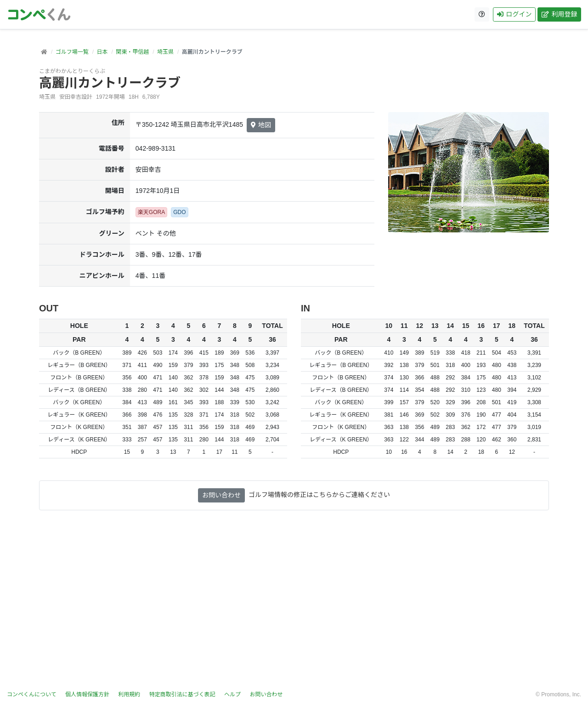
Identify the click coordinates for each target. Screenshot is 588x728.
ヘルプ (232, 694)
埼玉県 (165, 52)
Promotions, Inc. (561, 694)
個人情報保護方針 (87, 694)
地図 (261, 125)
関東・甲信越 (132, 52)
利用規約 (129, 694)
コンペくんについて (32, 694)
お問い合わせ (221, 495)
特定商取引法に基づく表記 (182, 694)
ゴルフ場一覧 (72, 52)
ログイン (514, 14)
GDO (179, 212)
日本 (102, 52)
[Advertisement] (294, 600)
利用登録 (559, 14)
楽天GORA (151, 212)
